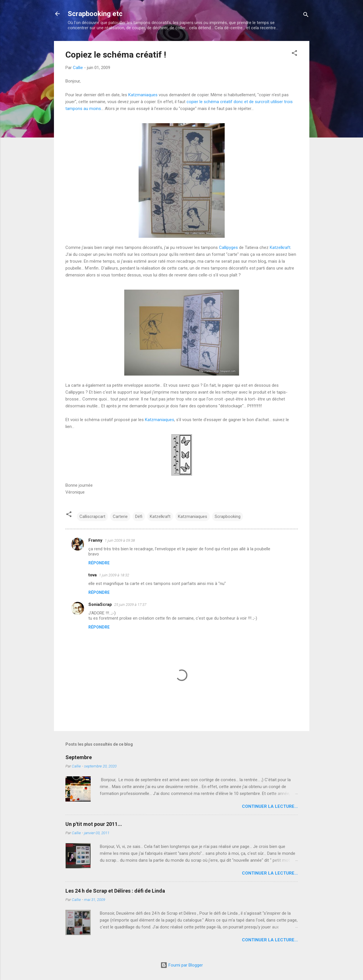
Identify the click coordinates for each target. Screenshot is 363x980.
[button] (294, 54)
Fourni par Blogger (182, 965)
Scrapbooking (228, 516)
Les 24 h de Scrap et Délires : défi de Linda (115, 891)
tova (93, 575)
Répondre (99, 563)
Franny (95, 540)
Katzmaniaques (143, 95)
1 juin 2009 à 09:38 (120, 540)
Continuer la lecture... (270, 806)
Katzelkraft (280, 248)
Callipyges (228, 248)
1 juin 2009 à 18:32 (114, 575)
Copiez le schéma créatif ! (116, 55)
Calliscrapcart (92, 516)
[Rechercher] (306, 16)
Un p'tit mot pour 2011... (94, 824)
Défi (139, 516)
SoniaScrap (100, 604)
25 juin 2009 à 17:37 (130, 605)
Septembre (79, 757)
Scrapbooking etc (95, 14)
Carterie (120, 516)
